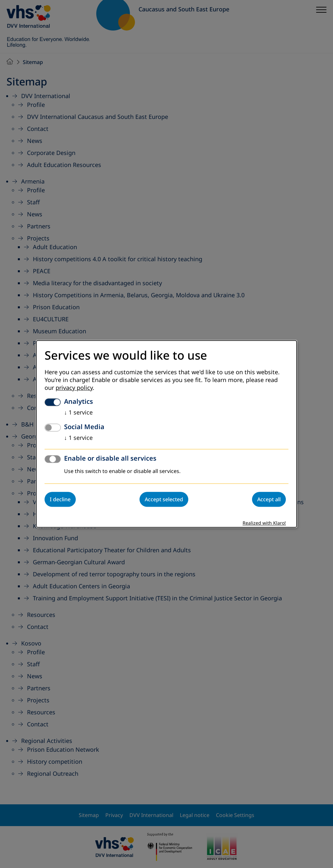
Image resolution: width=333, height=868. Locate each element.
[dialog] (166, 434)
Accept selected (164, 500)
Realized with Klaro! (264, 523)
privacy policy (74, 388)
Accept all (269, 500)
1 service (78, 413)
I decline (60, 500)
